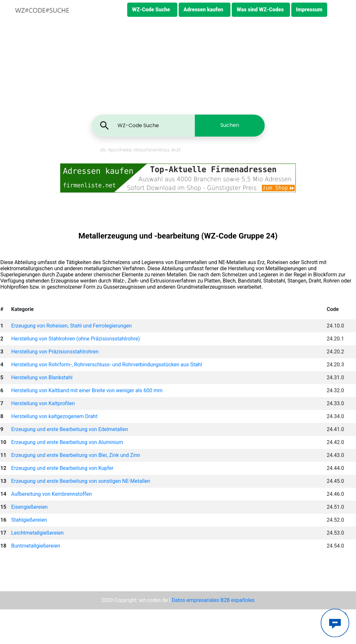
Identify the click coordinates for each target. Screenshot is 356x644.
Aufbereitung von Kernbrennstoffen (52, 494)
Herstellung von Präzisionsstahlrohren (55, 352)
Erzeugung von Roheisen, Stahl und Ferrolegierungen (72, 326)
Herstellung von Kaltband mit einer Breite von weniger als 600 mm (87, 390)
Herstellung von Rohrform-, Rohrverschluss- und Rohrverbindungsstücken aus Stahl (107, 365)
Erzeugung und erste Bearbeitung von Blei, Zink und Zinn (76, 455)
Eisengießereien (30, 507)
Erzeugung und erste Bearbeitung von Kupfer (62, 468)
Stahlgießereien (29, 520)
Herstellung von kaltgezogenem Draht (55, 416)
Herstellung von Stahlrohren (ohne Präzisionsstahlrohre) (76, 339)
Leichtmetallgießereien (38, 533)
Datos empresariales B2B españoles (213, 600)
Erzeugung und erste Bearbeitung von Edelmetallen (70, 429)
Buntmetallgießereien (36, 546)
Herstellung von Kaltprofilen (43, 403)
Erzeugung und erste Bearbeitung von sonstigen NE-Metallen (81, 481)
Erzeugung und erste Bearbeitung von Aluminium (67, 442)
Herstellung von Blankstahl (42, 378)
